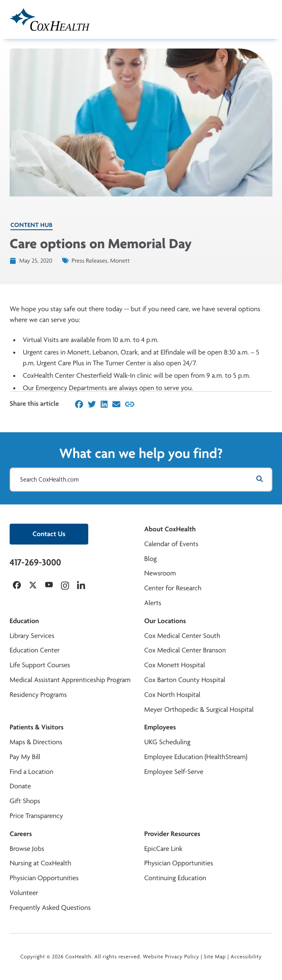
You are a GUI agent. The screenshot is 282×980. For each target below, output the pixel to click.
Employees (160, 727)
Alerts (153, 603)
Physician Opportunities (44, 878)
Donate (20, 786)
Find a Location (31, 772)
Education (24, 621)
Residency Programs (38, 695)
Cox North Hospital (172, 695)
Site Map (215, 957)
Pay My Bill (25, 757)
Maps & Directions (36, 742)
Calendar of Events (171, 544)
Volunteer (24, 893)
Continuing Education (175, 878)
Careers (21, 834)
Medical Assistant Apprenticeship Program (70, 680)
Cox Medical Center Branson (185, 650)
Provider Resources (172, 834)
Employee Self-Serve (174, 772)
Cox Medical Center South (183, 636)
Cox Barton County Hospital (185, 680)
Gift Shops (25, 801)
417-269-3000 (35, 562)
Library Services (32, 636)
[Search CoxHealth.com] (141, 480)
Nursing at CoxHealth (40, 863)
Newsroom (160, 573)
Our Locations (165, 621)
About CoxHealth (170, 529)
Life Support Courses (40, 665)
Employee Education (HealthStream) (196, 757)
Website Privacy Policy (171, 957)
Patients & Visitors (37, 727)
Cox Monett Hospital (175, 665)
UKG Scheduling (167, 742)
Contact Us (49, 534)
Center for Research (173, 588)
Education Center (35, 650)
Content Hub (31, 225)
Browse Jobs (27, 849)
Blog (151, 559)
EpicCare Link (163, 849)
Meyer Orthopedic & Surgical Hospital (199, 710)
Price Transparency (36, 816)
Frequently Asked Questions (50, 908)
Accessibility (246, 957)
